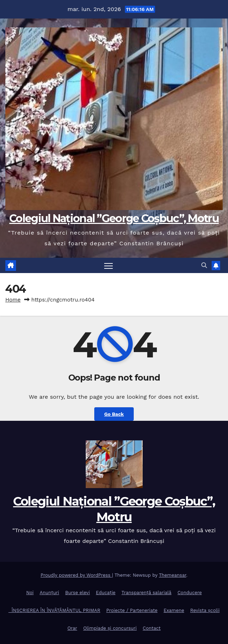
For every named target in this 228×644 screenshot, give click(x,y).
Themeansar (173, 575)
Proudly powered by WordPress (76, 575)
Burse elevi (77, 593)
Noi (30, 593)
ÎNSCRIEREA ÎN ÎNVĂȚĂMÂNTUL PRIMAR (54, 610)
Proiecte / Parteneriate (132, 610)
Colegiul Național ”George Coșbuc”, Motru (114, 218)
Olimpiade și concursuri (110, 628)
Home (13, 300)
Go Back (114, 414)
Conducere (190, 593)
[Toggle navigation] (108, 265)
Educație (106, 593)
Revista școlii (205, 610)
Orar (72, 628)
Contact (152, 628)
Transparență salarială (147, 593)
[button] (204, 265)
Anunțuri (49, 593)
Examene (174, 610)
